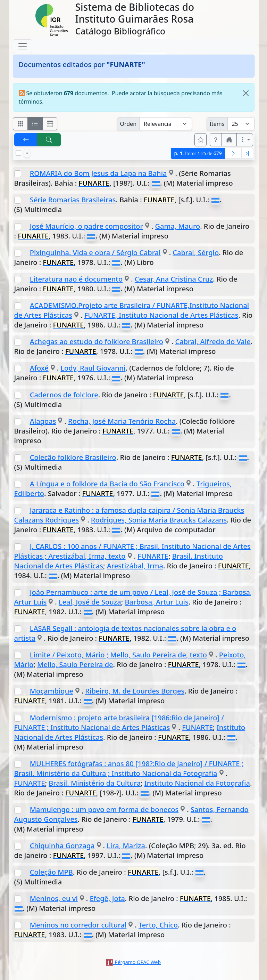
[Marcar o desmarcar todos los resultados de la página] (18, 153)
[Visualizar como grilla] (50, 124)
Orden (128, 124)
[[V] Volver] (26, 140)
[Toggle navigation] (23, 46)
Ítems (217, 124)
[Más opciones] (245, 140)
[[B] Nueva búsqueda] (49, 140)
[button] (216, 140)
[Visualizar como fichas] (20, 124)
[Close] (246, 93)
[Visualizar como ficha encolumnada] (35, 124)
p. (198, 153)
